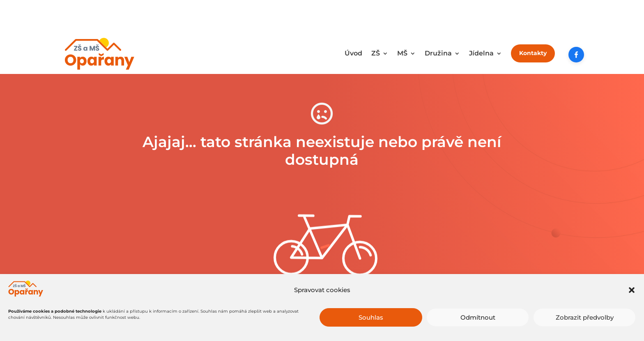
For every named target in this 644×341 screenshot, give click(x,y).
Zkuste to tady (322, 292)
